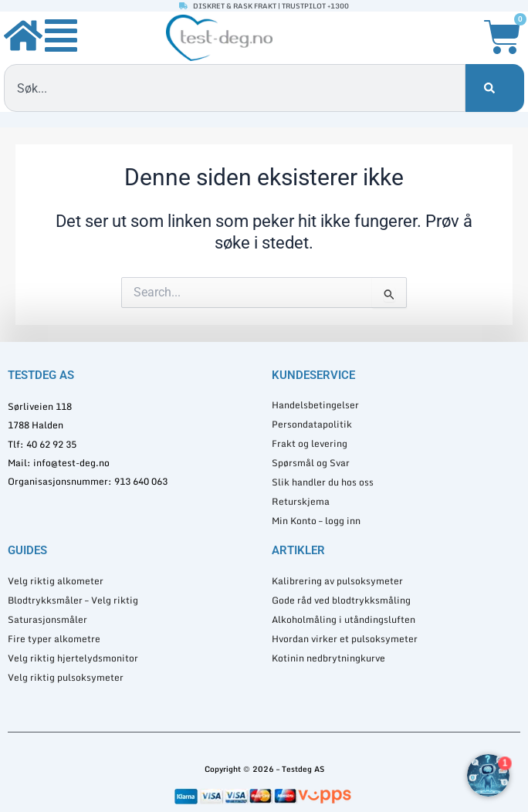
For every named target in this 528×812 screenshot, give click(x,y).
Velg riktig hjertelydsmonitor (73, 658)
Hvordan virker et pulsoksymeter (345, 639)
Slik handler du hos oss (323, 482)
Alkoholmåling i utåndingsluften (344, 619)
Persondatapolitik (312, 424)
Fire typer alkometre (54, 639)
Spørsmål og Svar (311, 463)
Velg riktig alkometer (56, 581)
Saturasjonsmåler (47, 619)
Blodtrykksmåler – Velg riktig (73, 600)
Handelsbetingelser (315, 405)
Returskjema (301, 501)
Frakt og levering (310, 443)
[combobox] (235, 88)
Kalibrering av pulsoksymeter (337, 581)
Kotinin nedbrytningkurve (328, 658)
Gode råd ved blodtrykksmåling (341, 600)
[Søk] (495, 88)
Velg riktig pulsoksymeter (66, 677)
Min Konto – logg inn (316, 521)
